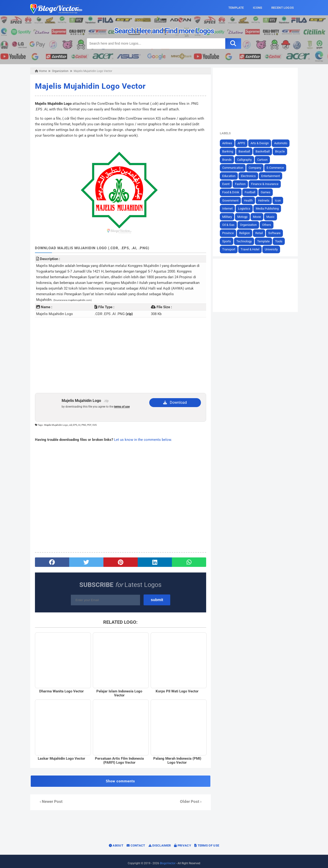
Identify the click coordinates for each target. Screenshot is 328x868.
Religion (247, 233)
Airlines (229, 143)
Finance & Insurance (267, 184)
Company (257, 168)
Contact (136, 841)
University (273, 249)
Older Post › (191, 798)
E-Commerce (277, 168)
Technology (246, 241)
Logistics (246, 209)
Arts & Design (262, 143)
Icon (280, 200)
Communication (235, 168)
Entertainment (273, 176)
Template (266, 241)
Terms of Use (207, 841)
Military (229, 217)
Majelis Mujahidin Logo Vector (88, 86)
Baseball (246, 151)
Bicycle (282, 151)
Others (269, 225)
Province (230, 233)
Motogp (245, 217)
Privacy (183, 841)
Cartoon (264, 159)
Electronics (250, 176)
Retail (261, 233)
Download (175, 397)
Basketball (265, 151)
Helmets (266, 200)
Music (273, 217)
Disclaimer (160, 841)
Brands (229, 159)
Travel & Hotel (252, 249)
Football (252, 192)
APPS (243, 143)
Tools (281, 241)
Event (228, 184)
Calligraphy (247, 159)
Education (231, 176)
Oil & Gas (230, 225)
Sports (229, 241)
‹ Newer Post (49, 798)
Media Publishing (269, 209)
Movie (259, 217)
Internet (230, 209)
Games (268, 192)
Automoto (283, 143)
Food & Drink (233, 192)
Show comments (120, 777)
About (116, 841)
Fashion (242, 184)
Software (277, 233)
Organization (250, 225)
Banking (230, 151)
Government (232, 200)
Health (250, 200)
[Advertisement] (120, 349)
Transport (231, 249)
